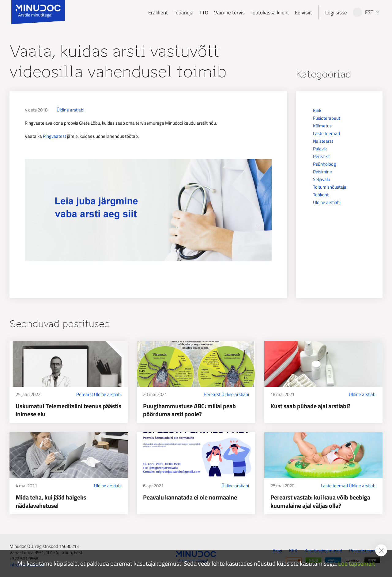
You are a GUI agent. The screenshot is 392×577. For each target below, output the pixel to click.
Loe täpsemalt (357, 564)
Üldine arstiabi (70, 110)
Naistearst (323, 141)
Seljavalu (322, 179)
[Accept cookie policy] (381, 551)
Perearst (321, 156)
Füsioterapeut (327, 118)
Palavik (320, 149)
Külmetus (322, 126)
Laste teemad (326, 133)
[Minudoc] (38, 12)
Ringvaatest (55, 136)
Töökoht (321, 195)
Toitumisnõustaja (330, 187)
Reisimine (322, 172)
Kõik (317, 110)
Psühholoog (324, 164)
